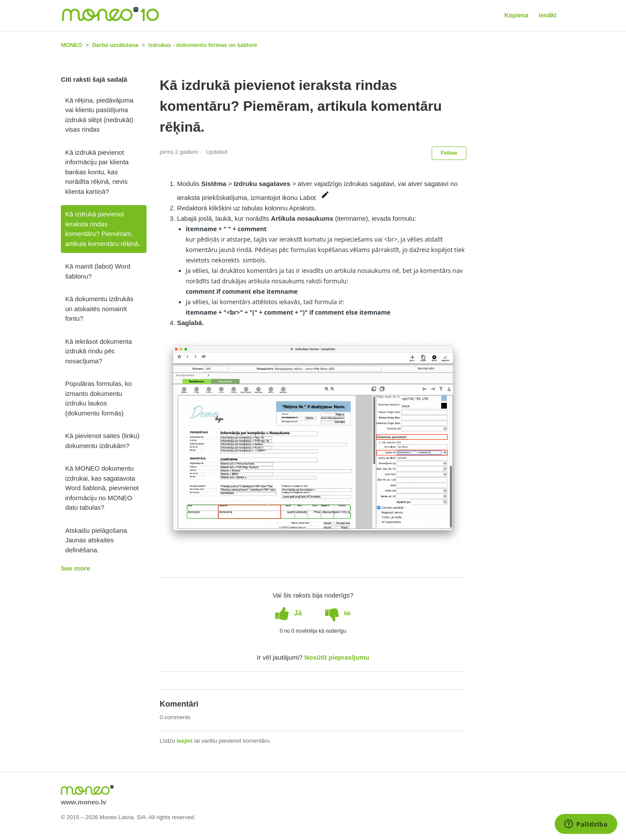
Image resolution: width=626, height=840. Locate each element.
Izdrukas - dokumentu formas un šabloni (203, 45)
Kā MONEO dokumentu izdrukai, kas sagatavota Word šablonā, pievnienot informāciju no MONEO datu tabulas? (102, 488)
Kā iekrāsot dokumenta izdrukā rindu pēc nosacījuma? (98, 351)
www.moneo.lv (83, 802)
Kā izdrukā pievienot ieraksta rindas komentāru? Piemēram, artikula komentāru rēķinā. (103, 229)
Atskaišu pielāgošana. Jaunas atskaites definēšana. (97, 540)
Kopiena (516, 15)
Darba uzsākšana (115, 45)
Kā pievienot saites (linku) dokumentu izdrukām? (102, 441)
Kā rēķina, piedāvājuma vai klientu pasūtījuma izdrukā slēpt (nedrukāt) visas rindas (99, 115)
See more (76, 568)
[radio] (288, 613)
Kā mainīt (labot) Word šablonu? (98, 271)
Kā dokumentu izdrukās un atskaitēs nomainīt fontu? (99, 309)
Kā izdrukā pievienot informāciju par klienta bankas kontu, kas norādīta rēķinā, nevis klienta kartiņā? (97, 172)
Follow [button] (449, 153)
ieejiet (185, 741)
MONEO (72, 45)
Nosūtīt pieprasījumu (337, 657)
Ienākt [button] (548, 15)
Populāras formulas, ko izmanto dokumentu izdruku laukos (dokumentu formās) (98, 398)
